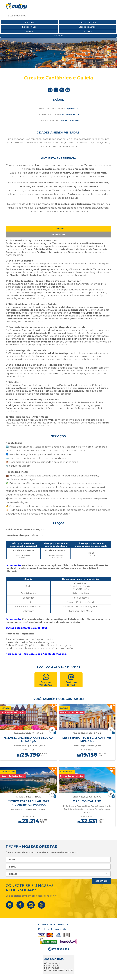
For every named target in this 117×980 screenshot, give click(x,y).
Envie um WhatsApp (46, 683)
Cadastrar (102, 878)
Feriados (59, 36)
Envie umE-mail (71, 683)
